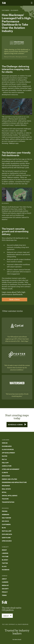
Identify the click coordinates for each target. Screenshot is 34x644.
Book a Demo (15, 299)
